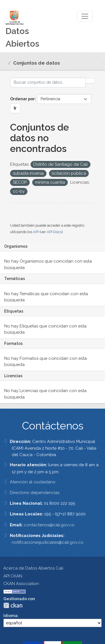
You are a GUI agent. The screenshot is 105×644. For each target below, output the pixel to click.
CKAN (13, 605)
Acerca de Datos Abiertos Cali (33, 568)
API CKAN (13, 576)
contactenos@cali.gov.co (49, 525)
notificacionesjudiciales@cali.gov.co (48, 542)
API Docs (54, 232)
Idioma (10, 616)
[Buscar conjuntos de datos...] (48, 82)
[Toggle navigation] (85, 16)
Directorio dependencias (35, 493)
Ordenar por (22, 99)
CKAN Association (21, 584)
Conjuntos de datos (37, 63)
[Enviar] (90, 81)
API (36, 232)
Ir (15, 108)
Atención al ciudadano (33, 482)
